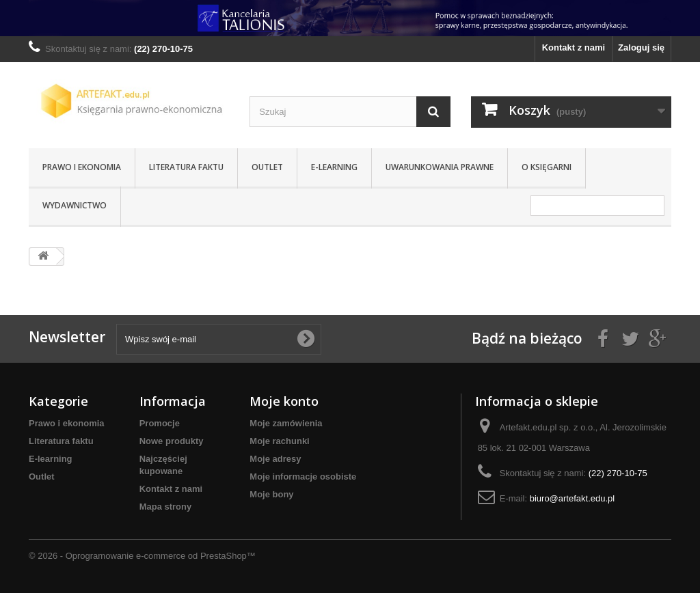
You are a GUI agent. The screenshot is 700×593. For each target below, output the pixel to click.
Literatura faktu (186, 167)
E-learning (334, 167)
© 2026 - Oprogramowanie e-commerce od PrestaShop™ (142, 556)
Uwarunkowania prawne (440, 167)
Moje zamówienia (286, 423)
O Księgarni (547, 167)
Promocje (160, 423)
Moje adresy (275, 459)
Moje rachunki (279, 441)
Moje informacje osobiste (303, 477)
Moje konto (284, 401)
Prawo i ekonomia (82, 167)
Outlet (267, 167)
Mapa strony (166, 507)
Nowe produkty (172, 441)
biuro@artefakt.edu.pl (573, 498)
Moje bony (271, 494)
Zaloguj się (641, 47)
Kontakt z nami (574, 47)
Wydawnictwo (75, 205)
